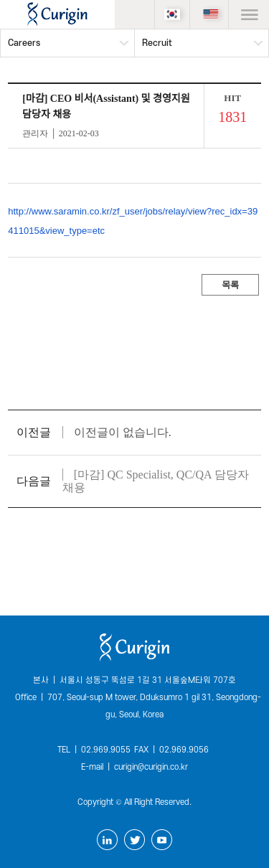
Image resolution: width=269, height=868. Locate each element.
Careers (24, 43)
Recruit (157, 43)
